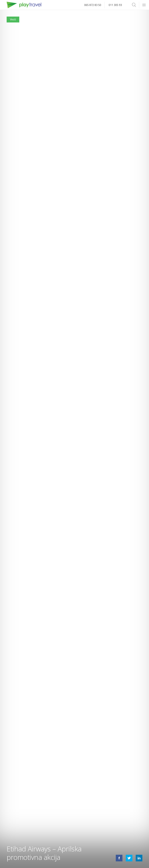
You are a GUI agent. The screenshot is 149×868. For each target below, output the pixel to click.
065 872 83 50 (93, 5)
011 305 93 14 (117, 5)
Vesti (13, 20)
